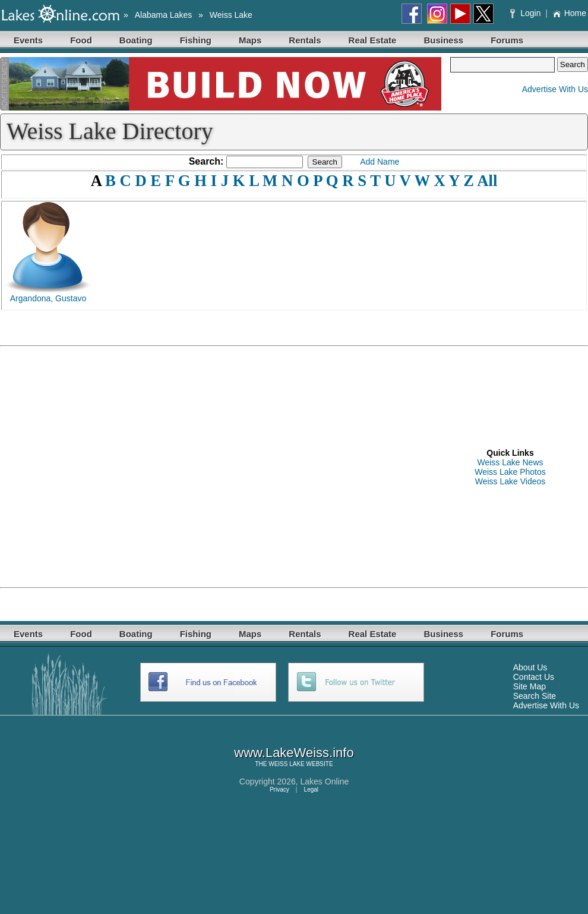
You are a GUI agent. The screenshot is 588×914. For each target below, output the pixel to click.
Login (527, 13)
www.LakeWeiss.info (294, 753)
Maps (250, 40)
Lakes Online (325, 781)
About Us (530, 667)
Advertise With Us (555, 89)
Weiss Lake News (510, 462)
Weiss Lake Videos (510, 481)
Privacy (279, 789)
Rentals (305, 40)
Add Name (380, 162)
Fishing (196, 40)
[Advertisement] (111, 467)
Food (81, 40)
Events (28, 40)
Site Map (529, 686)
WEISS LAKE (287, 764)
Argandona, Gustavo (48, 298)
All (487, 181)
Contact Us (534, 677)
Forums (507, 40)
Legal (311, 789)
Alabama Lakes (164, 15)
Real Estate (373, 40)
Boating (136, 40)
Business (443, 40)
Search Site (535, 696)
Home (569, 13)
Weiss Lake (231, 15)
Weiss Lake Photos (510, 472)
